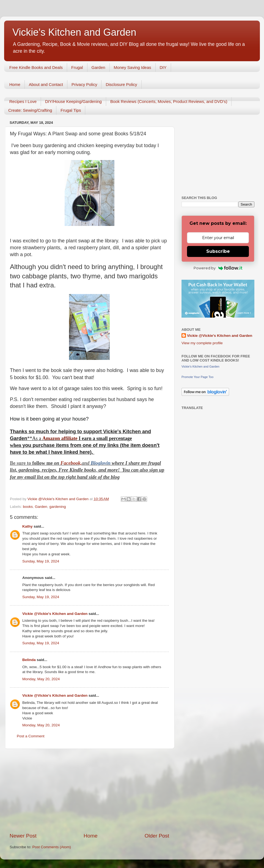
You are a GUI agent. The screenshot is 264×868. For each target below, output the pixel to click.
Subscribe (218, 251)
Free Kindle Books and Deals (36, 67)
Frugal (77, 67)
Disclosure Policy (121, 84)
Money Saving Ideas (133, 67)
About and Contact (46, 84)
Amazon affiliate (60, 438)
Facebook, (71, 463)
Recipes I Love (23, 101)
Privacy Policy (84, 84)
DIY (163, 67)
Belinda (29, 660)
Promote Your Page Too (197, 377)
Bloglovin (101, 463)
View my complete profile (202, 343)
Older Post (157, 836)
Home (15, 84)
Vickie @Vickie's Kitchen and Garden (55, 614)
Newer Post (23, 836)
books (28, 507)
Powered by (218, 268)
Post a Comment (31, 736)
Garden (98, 67)
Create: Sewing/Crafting (30, 110)
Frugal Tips (71, 110)
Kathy (28, 526)
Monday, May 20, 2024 (41, 679)
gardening (57, 507)
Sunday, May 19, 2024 (41, 561)
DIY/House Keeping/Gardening (73, 101)
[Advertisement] (89, 791)
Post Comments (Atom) (52, 847)
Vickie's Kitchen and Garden (74, 32)
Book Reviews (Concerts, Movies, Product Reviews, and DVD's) (169, 101)
